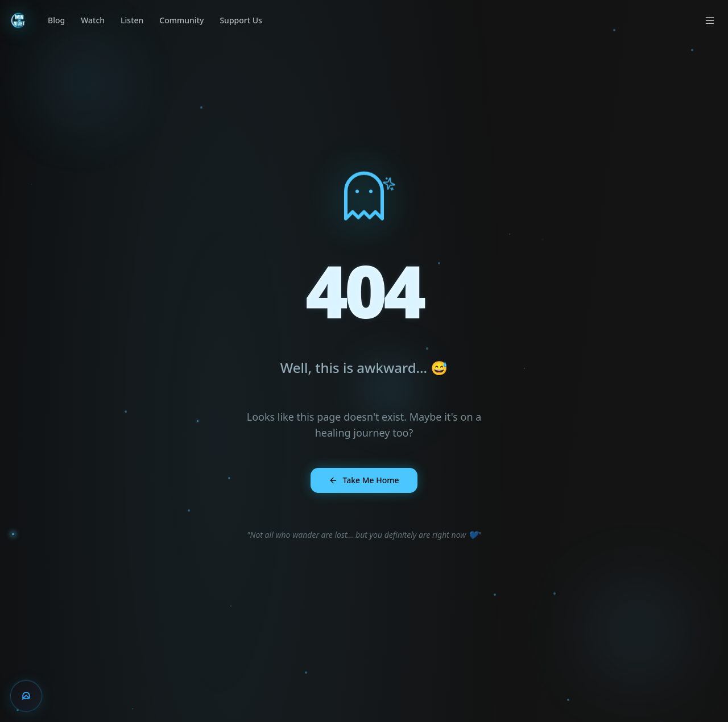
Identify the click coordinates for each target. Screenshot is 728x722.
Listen (132, 20)
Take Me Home (364, 480)
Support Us (241, 20)
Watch (93, 20)
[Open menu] (710, 20)
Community (181, 20)
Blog (56, 20)
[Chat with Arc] (26, 696)
